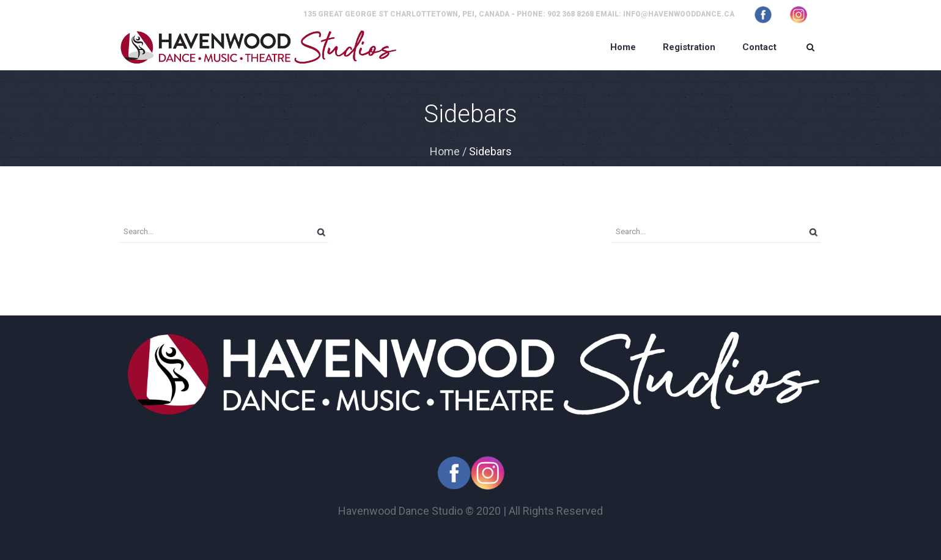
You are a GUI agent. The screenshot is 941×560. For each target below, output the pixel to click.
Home (445, 151)
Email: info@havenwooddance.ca (665, 14)
